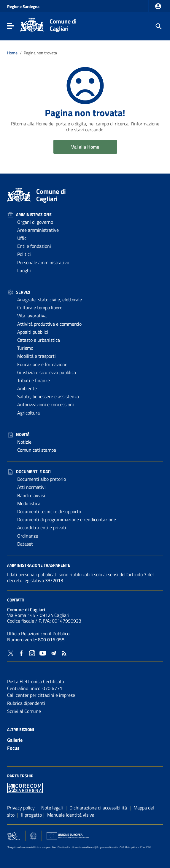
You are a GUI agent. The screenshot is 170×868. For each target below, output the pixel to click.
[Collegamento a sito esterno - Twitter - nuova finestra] (11, 653)
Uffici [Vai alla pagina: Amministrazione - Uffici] (22, 238)
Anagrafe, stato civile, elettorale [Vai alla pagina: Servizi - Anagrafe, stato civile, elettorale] (50, 300)
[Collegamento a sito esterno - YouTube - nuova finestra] (43, 653)
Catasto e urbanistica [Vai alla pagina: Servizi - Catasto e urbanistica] (39, 340)
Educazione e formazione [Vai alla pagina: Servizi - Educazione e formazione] (42, 364)
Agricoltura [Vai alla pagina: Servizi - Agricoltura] (28, 413)
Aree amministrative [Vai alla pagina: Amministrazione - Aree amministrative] (38, 230)
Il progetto (31, 815)
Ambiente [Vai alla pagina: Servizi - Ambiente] (27, 388)
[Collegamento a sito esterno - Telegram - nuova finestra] (53, 653)
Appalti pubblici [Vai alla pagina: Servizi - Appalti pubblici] (33, 332)
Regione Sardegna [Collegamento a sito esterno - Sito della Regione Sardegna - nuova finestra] (23, 7)
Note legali (52, 808)
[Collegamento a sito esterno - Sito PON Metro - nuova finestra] (25, 787)
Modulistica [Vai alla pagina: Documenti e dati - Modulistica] (29, 503)
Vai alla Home (85, 147)
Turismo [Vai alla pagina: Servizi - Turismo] (25, 348)
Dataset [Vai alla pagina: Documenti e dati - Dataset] (25, 544)
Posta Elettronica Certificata (36, 681)
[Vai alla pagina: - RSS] (64, 653)
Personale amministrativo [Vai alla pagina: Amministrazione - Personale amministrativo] (43, 262)
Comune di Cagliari (63, 25)
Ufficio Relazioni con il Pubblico (38, 634)
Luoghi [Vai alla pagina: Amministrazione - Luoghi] (24, 270)
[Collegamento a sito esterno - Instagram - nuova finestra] (32, 653)
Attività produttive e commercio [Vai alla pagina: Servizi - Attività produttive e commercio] (49, 324)
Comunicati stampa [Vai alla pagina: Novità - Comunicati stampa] (37, 450)
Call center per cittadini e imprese (41, 695)
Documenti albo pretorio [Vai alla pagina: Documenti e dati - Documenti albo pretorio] (42, 479)
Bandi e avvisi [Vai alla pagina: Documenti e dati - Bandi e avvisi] (31, 495)
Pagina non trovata (40, 53)
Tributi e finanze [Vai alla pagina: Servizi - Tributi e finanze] (34, 380)
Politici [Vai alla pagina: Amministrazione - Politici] (24, 254)
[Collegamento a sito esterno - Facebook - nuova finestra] (21, 653)
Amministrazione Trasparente (39, 565)
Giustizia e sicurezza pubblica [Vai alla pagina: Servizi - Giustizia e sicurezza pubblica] (47, 372)
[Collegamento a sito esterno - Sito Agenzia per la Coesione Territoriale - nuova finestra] (33, 835)
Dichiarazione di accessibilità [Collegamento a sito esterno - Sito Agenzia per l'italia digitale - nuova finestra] (98, 808)
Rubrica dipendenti (26, 703)
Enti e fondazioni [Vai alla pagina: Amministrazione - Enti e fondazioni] (34, 246)
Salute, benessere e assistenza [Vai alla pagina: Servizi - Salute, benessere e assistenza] (48, 396)
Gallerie (15, 740)
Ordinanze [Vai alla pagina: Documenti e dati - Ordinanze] (28, 536)
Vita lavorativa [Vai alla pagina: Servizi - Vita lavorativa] (32, 316)
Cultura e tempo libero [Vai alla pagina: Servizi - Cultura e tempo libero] (40, 308)
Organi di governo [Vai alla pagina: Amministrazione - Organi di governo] (35, 222)
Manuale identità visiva (71, 815)
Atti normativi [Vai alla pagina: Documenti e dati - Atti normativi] (31, 487)
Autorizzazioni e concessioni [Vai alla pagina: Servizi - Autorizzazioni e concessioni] (46, 404)
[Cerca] (158, 26)
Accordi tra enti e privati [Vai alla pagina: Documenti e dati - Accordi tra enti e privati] (42, 527)
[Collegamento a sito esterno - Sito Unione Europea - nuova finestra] (68, 835)
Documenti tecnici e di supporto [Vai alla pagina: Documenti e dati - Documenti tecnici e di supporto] (49, 511)
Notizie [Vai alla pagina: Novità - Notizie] (24, 442)
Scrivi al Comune (24, 711)
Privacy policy (21, 808)
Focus (13, 748)
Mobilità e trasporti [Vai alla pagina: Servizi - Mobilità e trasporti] (36, 356)
